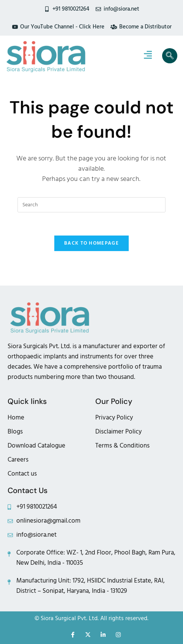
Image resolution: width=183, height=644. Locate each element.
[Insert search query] (91, 205)
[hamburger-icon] (148, 56)
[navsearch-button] (170, 56)
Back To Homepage (91, 243)
